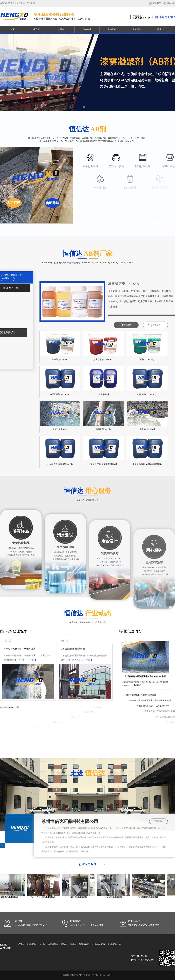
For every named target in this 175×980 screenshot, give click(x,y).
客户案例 (112, 29)
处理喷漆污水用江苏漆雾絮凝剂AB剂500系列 (145, 719)
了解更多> (158, 861)
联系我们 (157, 3)
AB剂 (43, 944)
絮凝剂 (73, 944)
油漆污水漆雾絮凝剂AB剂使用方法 (20, 707)
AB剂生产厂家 (99, 944)
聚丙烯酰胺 (84, 944)
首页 (13, 29)
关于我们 (37, 29)
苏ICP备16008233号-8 (104, 975)
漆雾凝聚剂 (32, 944)
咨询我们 (156, 501)
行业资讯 (87, 29)
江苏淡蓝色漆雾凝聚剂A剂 (73, 707)
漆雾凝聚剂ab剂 (115, 944)
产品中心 (62, 29)
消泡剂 (64, 944)
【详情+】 (32, 718)
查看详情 (127, 501)
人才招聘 (137, 29)
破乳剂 (21, 944)
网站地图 (171, 3)
